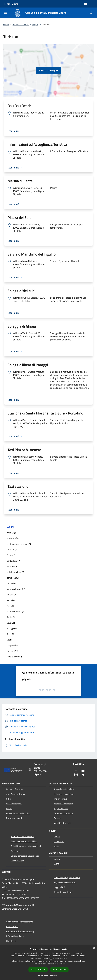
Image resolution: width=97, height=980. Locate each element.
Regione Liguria (11, 4)
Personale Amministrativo (18, 813)
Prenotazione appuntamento (67, 878)
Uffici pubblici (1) (14, 657)
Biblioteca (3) (13, 538)
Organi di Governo (14, 789)
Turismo (57, 818)
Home (6, 24)
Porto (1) (11, 606)
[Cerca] (91, 13)
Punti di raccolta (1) (15, 612)
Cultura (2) (11, 555)
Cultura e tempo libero (64, 794)
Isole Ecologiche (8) (15, 572)
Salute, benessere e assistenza (25, 856)
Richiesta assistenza (63, 892)
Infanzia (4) (12, 566)
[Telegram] (83, 775)
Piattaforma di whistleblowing (20, 931)
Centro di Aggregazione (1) (19, 544)
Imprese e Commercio (63, 804)
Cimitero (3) (12, 550)
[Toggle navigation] (5, 13)
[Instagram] (76, 775)
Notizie (57, 837)
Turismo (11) (12, 651)
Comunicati (59, 841)
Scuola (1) (11, 623)
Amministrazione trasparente (20, 922)
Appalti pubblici (61, 808)
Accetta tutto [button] (38, 969)
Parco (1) (11, 600)
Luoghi (35, 24)
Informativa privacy (15, 936)
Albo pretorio (12, 926)
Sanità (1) (11, 617)
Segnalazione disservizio (65, 882)
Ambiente (15, 851)
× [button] (94, 948)
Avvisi (56, 846)
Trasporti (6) (12, 645)
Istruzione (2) (13, 578)
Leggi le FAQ (59, 887)
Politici (9, 808)
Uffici (9, 799)
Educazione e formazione (22, 836)
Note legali (11, 941)
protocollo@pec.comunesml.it (20, 905)
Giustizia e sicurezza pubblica (24, 841)
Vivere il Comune (21, 24)
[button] (48, 975)
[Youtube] (83, 771)
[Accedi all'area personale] (85, 4)
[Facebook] (76, 771)
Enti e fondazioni (14, 804)
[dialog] (48, 963)
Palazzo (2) (11, 595)
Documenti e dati (14, 818)
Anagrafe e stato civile (64, 789)
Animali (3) (12, 533)
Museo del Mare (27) (16, 589)
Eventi (57, 864)
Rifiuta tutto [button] (59, 969)
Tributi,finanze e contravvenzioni (26, 846)
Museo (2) (11, 583)
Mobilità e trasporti (62, 823)
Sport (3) (11, 634)
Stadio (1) (11, 640)
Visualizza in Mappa (48, 70)
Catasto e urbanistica (63, 813)
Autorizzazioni (17, 861)
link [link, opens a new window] (64, 964)
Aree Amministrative (16, 794)
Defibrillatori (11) (14, 561)
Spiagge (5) (12, 628)
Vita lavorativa (60, 799)
